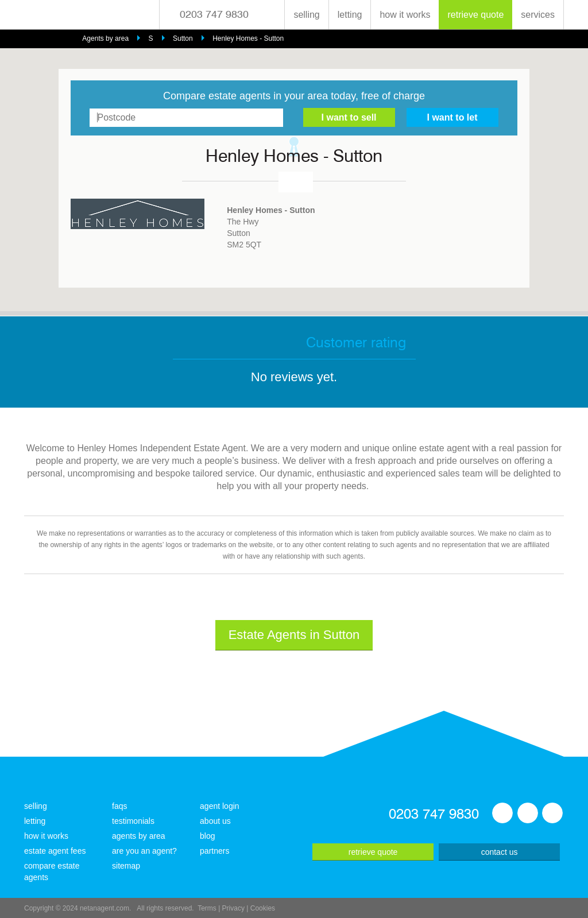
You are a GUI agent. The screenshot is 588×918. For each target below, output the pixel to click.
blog (207, 836)
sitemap (126, 866)
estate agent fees (55, 851)
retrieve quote (475, 15)
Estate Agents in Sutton (294, 635)
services (538, 15)
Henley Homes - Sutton (248, 38)
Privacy (233, 908)
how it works (405, 15)
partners (214, 851)
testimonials (133, 821)
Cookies (263, 908)
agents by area (139, 836)
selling (306, 15)
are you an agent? (144, 851)
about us (215, 821)
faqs (119, 806)
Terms (207, 908)
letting (350, 15)
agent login (220, 806)
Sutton (183, 38)
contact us (500, 852)
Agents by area (105, 38)
